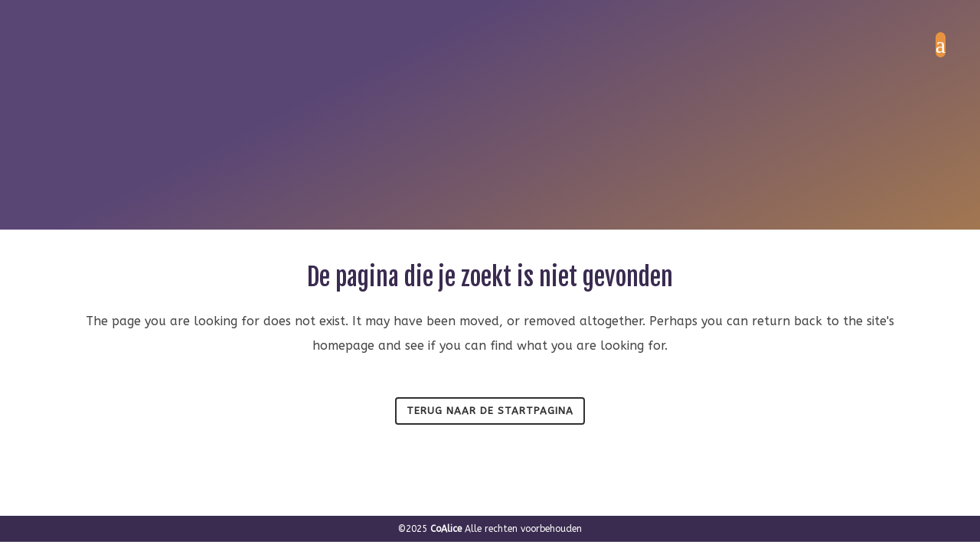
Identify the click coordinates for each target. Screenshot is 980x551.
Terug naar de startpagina (490, 411)
